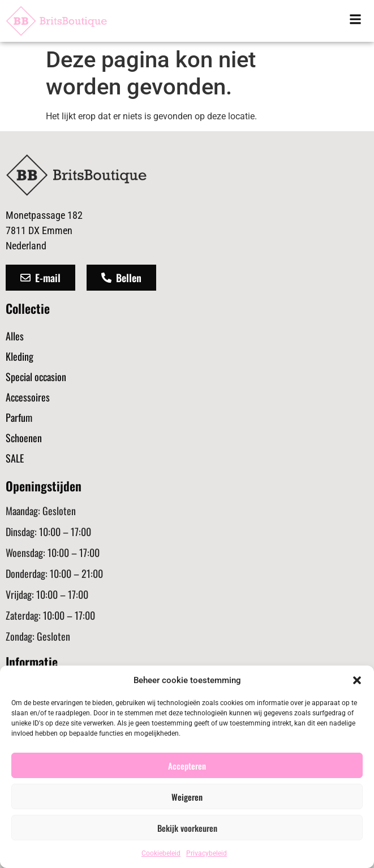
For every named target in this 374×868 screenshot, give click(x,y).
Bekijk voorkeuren (187, 828)
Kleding (20, 356)
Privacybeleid (207, 853)
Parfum (19, 417)
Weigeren (187, 797)
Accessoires (28, 397)
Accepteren (187, 766)
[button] (357, 680)
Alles (15, 336)
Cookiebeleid (161, 853)
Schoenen (24, 438)
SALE (15, 458)
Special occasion (36, 377)
